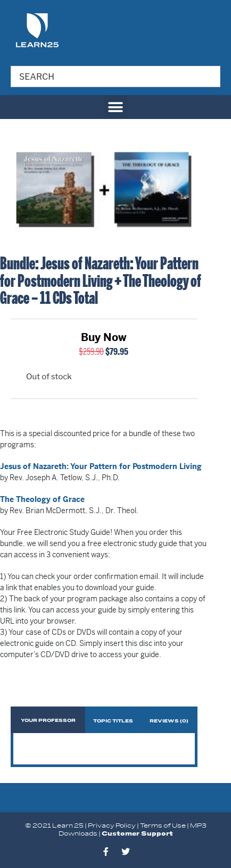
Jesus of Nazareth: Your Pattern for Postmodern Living (101, 466)
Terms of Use (163, 826)
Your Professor (48, 721)
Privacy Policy (112, 826)
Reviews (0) (169, 721)
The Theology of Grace (42, 499)
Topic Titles (113, 721)
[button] (116, 107)
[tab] (48, 720)
